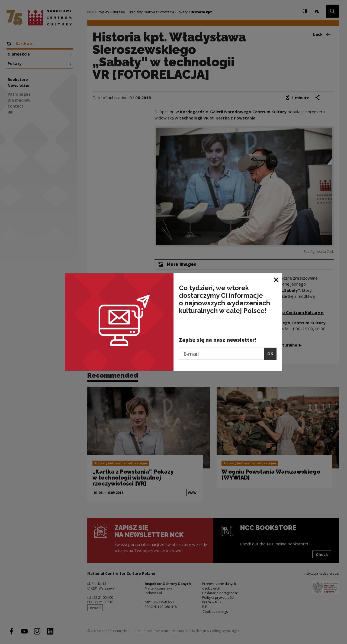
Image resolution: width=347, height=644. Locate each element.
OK (270, 354)
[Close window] (276, 279)
